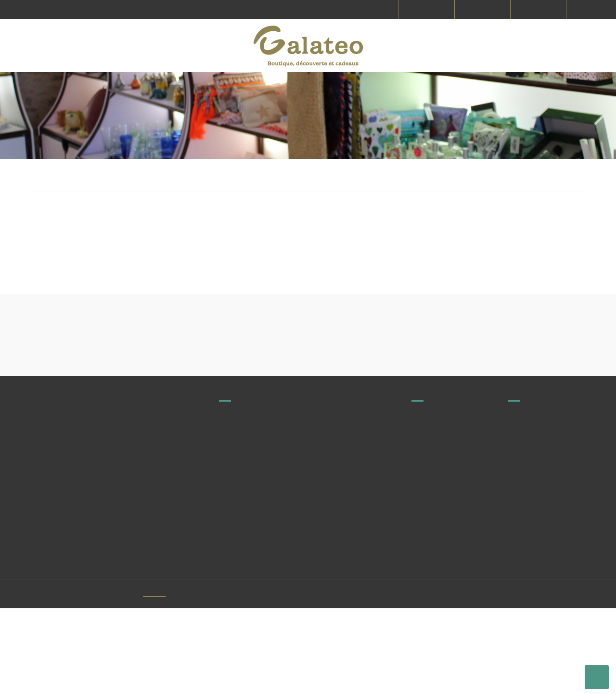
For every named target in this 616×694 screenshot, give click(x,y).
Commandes (431, 579)
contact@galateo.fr (289, 574)
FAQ (418, 544)
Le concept (524, 597)
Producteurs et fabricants (450, 526)
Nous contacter (435, 562)
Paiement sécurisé (536, 579)
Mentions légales (533, 544)
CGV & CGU (524, 562)
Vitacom (170, 680)
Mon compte (527, 640)
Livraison (521, 526)
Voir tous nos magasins (270, 550)
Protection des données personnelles (544, 618)
